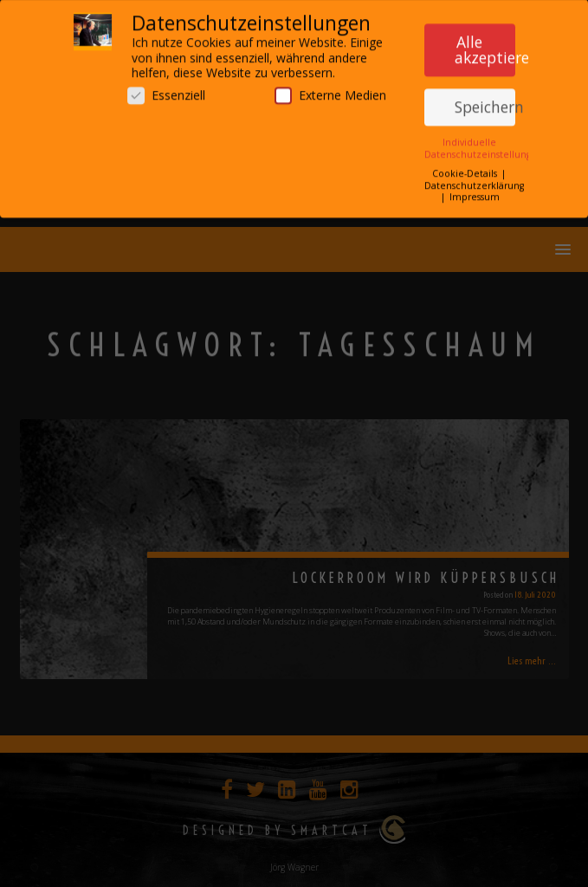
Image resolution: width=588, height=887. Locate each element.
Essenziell (166, 91)
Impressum (475, 193)
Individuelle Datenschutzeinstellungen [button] (484, 144)
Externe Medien (330, 91)
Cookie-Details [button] (466, 170)
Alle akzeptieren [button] (485, 46)
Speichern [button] (485, 103)
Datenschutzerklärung (474, 181)
